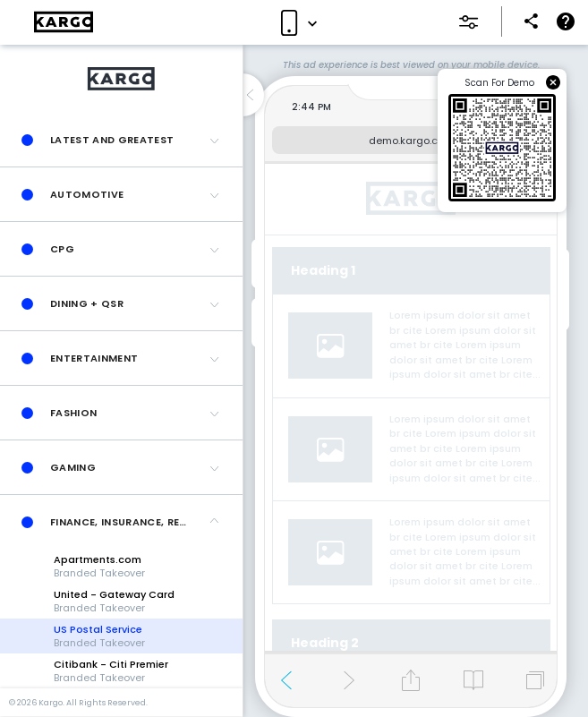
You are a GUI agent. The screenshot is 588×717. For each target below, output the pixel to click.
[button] (121, 140)
